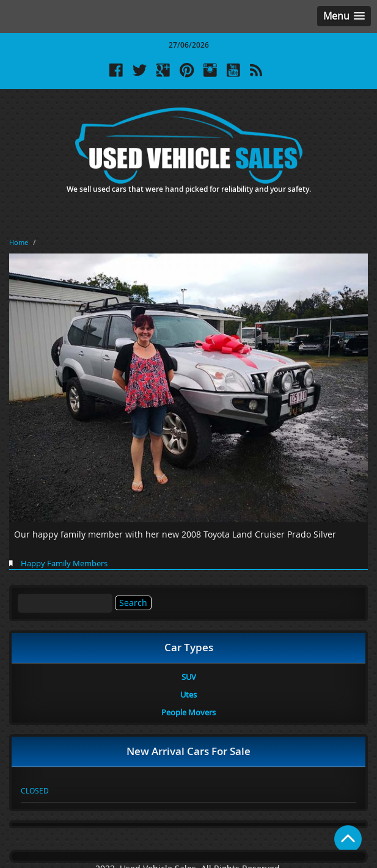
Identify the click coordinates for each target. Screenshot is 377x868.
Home (19, 242)
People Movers (188, 712)
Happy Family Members (64, 563)
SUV (189, 677)
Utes (188, 695)
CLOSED (35, 790)
